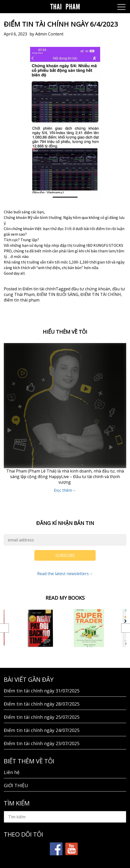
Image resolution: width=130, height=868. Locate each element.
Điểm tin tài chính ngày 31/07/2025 (42, 691)
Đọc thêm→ (65, 490)
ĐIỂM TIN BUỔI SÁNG (58, 294)
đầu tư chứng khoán (91, 289)
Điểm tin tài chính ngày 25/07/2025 (42, 717)
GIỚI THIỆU (16, 785)
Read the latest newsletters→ (65, 574)
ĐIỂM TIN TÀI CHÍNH (101, 294)
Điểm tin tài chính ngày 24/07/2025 (42, 730)
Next (126, 628)
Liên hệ (12, 772)
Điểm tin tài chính (39, 289)
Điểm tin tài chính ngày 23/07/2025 (42, 743)
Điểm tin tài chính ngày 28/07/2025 (42, 704)
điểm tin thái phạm (22, 300)
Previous (4, 628)
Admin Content (49, 34)
